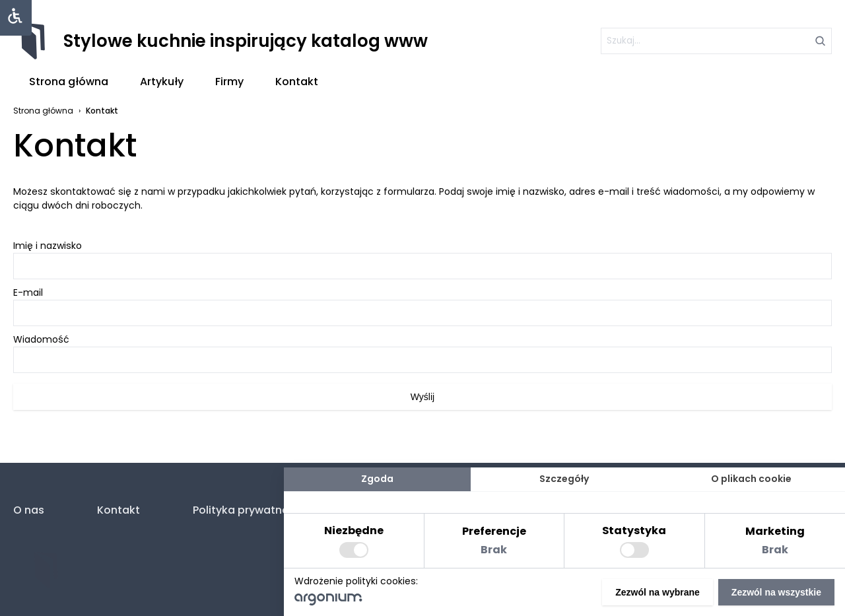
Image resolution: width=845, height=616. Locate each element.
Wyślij (422, 397)
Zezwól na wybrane (658, 592)
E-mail (422, 306)
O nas (29, 510)
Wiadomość (422, 353)
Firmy (229, 82)
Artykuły (162, 82)
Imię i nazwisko (422, 259)
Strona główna (69, 82)
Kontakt (297, 82)
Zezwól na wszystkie (776, 592)
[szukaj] (716, 41)
